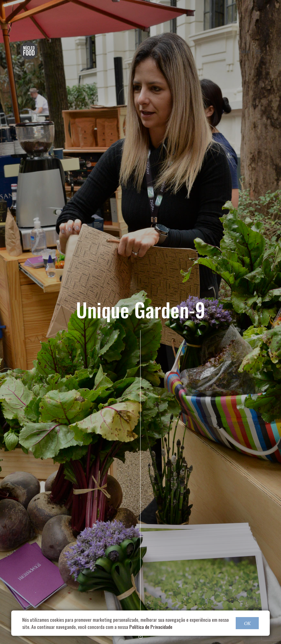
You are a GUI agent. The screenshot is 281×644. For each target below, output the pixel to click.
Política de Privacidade (151, 627)
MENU (251, 51)
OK (247, 623)
